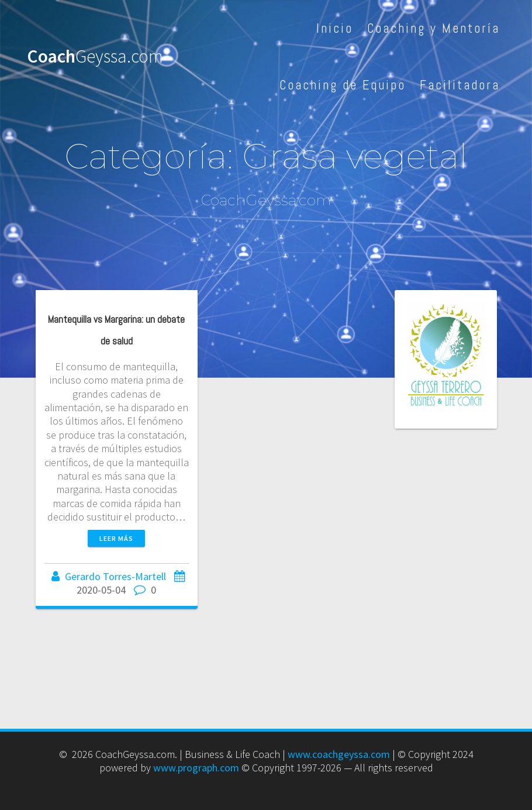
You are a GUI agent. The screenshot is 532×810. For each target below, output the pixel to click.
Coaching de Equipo (343, 85)
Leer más (116, 538)
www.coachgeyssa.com (339, 754)
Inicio (335, 28)
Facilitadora (460, 85)
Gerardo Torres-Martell (115, 576)
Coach (95, 57)
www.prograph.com (196, 768)
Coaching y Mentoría (433, 28)
